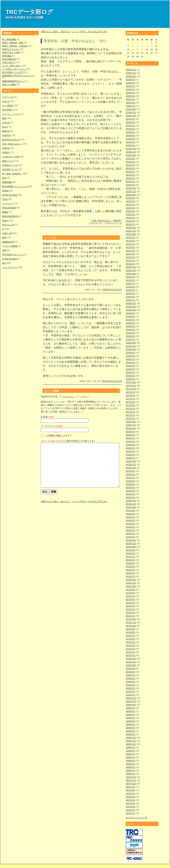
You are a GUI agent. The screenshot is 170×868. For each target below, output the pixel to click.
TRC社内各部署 (9, 208)
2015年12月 (131, 461)
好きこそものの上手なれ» (94, 32)
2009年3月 (130, 728)
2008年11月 (131, 741)
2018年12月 (131, 343)
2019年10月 (131, 310)
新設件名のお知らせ (11, 140)
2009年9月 (130, 708)
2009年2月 (130, 731)
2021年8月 (130, 241)
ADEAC (5, 191)
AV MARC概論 (9, 39)
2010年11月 (131, 662)
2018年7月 (130, 359)
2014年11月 (131, 504)
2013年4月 (130, 567)
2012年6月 (130, 599)
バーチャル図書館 (10, 246)
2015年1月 (130, 497)
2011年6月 (130, 639)
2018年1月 (130, 379)
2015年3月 (130, 491)
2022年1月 (130, 224)
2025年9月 (130, 80)
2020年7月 (130, 284)
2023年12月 (131, 149)
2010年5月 (130, 682)
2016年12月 (131, 422)
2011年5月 (130, 642)
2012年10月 (131, 586)
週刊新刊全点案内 (10, 195)
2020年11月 (131, 270)
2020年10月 (131, 274)
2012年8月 (130, 593)
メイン (75, 32)
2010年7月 (130, 675)
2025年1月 (130, 106)
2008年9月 (130, 748)
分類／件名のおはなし (12, 144)
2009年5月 (130, 721)
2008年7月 (130, 754)
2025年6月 (130, 90)
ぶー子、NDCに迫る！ (12, 66)
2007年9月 (130, 787)
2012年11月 (131, 583)
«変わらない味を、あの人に (55, 32)
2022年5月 (130, 211)
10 (142, 46)
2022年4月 (130, 215)
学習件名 (6, 148)
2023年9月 (130, 159)
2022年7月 (130, 205)
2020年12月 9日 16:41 (112, 290)
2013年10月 (131, 547)
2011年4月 (130, 646)
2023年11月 (131, 152)
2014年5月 (130, 524)
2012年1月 (130, 616)
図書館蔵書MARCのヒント (14, 81)
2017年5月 (130, 405)
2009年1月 (130, 734)
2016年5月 (130, 445)
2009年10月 (131, 705)
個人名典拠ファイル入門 (13, 72)
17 (142, 50)
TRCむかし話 (8, 225)
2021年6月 (130, 247)
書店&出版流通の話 (11, 216)
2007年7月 (130, 794)
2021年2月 (130, 261)
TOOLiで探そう (9, 62)
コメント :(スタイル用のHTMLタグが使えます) (68, 441)
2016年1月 (130, 458)
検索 (4, 238)
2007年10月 (131, 784)
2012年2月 (130, 613)
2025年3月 (130, 99)
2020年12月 (131, 267)
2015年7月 (130, 478)
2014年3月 (130, 530)
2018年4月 (130, 369)
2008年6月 (130, 757)
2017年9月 (130, 392)
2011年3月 (130, 649)
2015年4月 (130, 488)
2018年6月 (130, 363)
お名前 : (48, 417)
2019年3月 (130, 333)
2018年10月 (131, 349)
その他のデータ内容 (11, 157)
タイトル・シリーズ (11, 114)
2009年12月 (131, 698)
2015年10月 (131, 468)
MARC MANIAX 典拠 (13, 43)
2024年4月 (130, 136)
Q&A (4, 250)
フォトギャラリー (10, 267)
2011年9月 (130, 629)
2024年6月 (130, 129)
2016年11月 (131, 425)
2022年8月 (130, 201)
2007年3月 (130, 807)
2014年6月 (130, 521)
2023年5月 (130, 172)
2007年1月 (130, 813)
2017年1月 (130, 419)
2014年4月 (130, 527)
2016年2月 (130, 455)
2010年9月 (130, 669)
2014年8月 (130, 514)
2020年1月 (130, 300)
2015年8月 (130, 474)
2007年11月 (131, 780)
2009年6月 (130, 718)
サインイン (68, 397)
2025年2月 (130, 103)
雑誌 (4, 178)
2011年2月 (130, 652)
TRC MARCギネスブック (13, 255)
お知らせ (6, 101)
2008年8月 (130, 751)
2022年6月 (130, 208)
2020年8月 (130, 280)
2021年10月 (131, 234)
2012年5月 (130, 603)
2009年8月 (130, 711)
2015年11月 (131, 465)
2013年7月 (130, 557)
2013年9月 (130, 550)
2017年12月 (131, 382)
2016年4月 (130, 448)
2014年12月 (131, 501)
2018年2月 (130, 376)
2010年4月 (130, 685)
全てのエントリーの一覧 (136, 818)
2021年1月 (130, 264)
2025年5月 (130, 93)
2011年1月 (130, 655)
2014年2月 (130, 534)
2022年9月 (130, 198)
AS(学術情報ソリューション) (15, 186)
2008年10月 (131, 744)
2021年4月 (130, 254)
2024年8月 (130, 122)
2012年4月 (130, 606)
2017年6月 (130, 402)
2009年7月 (130, 715)
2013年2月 (130, 573)
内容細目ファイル (10, 165)
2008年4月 (130, 764)
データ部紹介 (8, 106)
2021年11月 (131, 231)
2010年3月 (130, 688)
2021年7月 (130, 244)
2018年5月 (130, 366)
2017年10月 (131, 389)
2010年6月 (130, 678)
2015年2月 (130, 494)
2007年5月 (130, 800)
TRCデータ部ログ (29, 12)
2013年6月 (130, 560)
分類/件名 (6, 135)
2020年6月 (130, 287)
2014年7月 (130, 517)
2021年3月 (130, 257)
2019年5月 (130, 326)
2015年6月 (130, 481)
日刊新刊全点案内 (10, 259)
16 (137, 50)
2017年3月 (130, 412)
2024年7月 (130, 126)
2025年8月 (130, 83)
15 (133, 50)
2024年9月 (130, 119)
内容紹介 (6, 152)
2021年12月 (131, 228)
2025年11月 (131, 73)
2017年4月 (130, 409)
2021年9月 (130, 238)
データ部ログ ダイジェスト (14, 69)
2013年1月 (130, 576)
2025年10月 (131, 76)
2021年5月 (130, 251)
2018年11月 (131, 346)
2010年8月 (130, 672)
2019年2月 (130, 336)
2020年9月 (130, 277)
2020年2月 (130, 297)
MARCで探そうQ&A (11, 53)
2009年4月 (130, 724)
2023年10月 (131, 155)
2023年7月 (130, 165)
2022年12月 (131, 188)
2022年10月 (131, 195)
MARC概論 (7, 56)
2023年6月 (130, 168)
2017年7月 (130, 399)
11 (147, 46)
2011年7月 (130, 636)
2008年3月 (130, 767)
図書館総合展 (8, 242)
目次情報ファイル (10, 169)
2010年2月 (130, 692)
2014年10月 (131, 507)
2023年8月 (130, 162)
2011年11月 (131, 623)
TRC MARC (7, 110)
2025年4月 (130, 96)
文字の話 (6, 123)
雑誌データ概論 (9, 84)
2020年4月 (130, 290)
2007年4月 (130, 803)
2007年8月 (130, 790)
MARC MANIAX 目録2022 (15, 46)
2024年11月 (131, 113)
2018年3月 (130, 372)
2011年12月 (131, 619)
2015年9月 (130, 471)
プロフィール (8, 97)
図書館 (5, 212)
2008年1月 (130, 774)
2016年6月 (130, 442)
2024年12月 (131, 109)
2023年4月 (130, 175)
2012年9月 (130, 590)
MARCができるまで (11, 49)
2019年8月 (130, 317)
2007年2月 (130, 810)
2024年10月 (131, 116)
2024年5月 (130, 132)
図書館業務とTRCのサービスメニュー (19, 76)
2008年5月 (130, 761)
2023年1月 (130, 185)
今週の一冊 (7, 233)
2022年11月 (131, 192)
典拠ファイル (8, 161)
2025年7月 (130, 86)
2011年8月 (130, 632)
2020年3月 (130, 293)
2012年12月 (131, 580)
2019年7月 (130, 320)
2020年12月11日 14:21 (112, 381)
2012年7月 (130, 596)
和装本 (5, 221)
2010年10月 (131, 665)
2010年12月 (131, 659)
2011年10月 (131, 626)
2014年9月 (130, 511)
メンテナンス (8, 204)
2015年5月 (130, 484)
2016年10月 (131, 428)
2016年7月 (130, 438)
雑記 (4, 263)
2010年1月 (130, 695)
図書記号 (6, 131)
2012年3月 (130, 609)
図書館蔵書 (7, 182)
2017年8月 (130, 395)
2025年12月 (131, 70)
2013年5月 (130, 563)
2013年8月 (130, 553)
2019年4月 (130, 330)
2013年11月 (131, 544)
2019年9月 (130, 313)
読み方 (5, 127)
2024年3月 (130, 139)
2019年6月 (130, 323)
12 (152, 46)
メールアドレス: (52, 426)
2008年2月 (130, 771)
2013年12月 (131, 540)
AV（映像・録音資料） (12, 174)
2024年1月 (130, 145)
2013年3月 (130, 570)
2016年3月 (130, 451)
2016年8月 (130, 435)
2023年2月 (130, 182)
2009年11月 (131, 701)
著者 (4, 118)
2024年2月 (130, 142)
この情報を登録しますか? (56, 436)
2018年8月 (130, 356)
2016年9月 (130, 432)
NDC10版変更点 (9, 59)
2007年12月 (131, 777)
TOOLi (5, 199)
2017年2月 (130, 415)
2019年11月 (131, 307)
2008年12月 (131, 738)
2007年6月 (130, 797)
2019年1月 (130, 340)
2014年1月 (130, 537)
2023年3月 (130, 178)
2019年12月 (131, 303)
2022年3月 (130, 218)
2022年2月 (130, 221)
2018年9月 (130, 353)
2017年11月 (131, 386)
